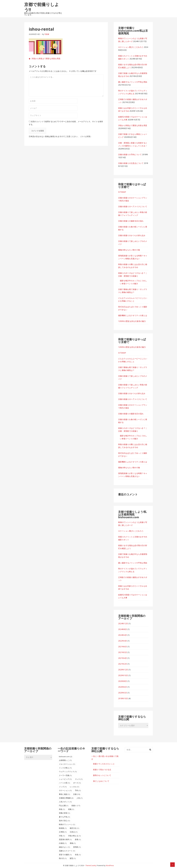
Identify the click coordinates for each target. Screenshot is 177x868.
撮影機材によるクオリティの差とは (133, 315)
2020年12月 (123, 670)
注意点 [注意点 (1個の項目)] (74, 832)
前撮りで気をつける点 (102, 770)
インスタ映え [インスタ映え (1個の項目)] (65, 768)
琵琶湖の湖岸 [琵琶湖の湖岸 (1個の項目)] (65, 839)
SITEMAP (122, 192)
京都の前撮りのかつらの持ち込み (132, 235)
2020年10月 (123, 675)
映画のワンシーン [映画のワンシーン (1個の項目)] (67, 824)
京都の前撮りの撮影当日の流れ (131, 221)
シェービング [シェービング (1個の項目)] (65, 779)
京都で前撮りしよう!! (42, 7)
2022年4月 (123, 641)
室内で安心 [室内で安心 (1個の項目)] (64, 821)
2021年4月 (123, 658)
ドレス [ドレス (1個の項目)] (79, 779)
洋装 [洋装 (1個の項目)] (62, 836)
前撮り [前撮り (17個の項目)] (76, 805)
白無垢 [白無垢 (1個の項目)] (63, 843)
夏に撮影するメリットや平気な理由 (133, 82)
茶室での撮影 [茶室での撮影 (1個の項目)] (65, 855)
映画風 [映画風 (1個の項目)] (63, 828)
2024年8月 (123, 629)
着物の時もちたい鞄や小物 (129, 250)
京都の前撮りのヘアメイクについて (133, 206)
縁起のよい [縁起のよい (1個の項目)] (64, 847)
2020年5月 (123, 693)
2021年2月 (123, 664)
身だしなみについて (101, 781)
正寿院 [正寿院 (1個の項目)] (63, 832)
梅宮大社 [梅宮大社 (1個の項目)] (74, 828)
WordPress (110, 865)
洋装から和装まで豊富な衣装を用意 (46, 59)
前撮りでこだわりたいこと (104, 764)
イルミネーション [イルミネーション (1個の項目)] (67, 764)
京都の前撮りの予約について (130, 154)
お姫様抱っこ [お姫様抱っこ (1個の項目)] (65, 760)
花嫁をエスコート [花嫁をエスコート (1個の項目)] (67, 851)
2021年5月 (123, 652)
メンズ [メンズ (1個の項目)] (63, 787)
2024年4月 (123, 635)
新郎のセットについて (102, 775)
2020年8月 (123, 681)
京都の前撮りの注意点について (131, 163)
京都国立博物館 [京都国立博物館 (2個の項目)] (66, 798)
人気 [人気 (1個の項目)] (80, 798)
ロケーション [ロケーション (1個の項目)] (65, 790)
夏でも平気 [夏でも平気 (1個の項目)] (64, 817)
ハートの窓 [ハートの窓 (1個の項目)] (64, 783)
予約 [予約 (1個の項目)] (78, 790)
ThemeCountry (91, 865)
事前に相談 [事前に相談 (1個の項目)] (64, 794)
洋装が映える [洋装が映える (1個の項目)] (74, 836)
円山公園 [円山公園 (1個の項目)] (64, 805)
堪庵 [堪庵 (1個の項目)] (71, 809)
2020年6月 (123, 687)
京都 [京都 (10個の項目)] (77, 794)
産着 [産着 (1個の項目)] (78, 839)
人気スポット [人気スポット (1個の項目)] (65, 802)
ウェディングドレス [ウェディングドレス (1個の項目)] (68, 771)
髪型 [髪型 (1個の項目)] (73, 858)
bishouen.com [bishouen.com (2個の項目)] (66, 756)
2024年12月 (123, 624)
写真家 (47, 34)
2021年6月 (123, 647)
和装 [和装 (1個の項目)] (62, 809)
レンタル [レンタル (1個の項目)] (74, 787)
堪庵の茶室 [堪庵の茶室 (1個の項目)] (64, 813)
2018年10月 (123, 698)
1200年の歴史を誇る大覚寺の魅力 (132, 321)
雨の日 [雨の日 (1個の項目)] (63, 858)
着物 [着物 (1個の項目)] (73, 843)
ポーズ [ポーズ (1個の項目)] (77, 783)
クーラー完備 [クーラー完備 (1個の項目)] (65, 775)
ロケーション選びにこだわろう (131, 47)
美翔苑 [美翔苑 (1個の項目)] (77, 847)
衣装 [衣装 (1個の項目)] (78, 855)
